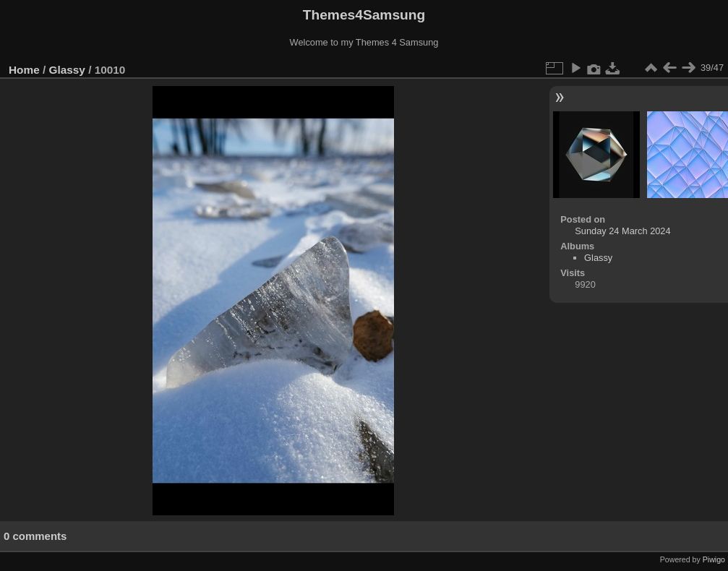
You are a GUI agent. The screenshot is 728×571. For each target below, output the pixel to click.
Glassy (67, 70)
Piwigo (714, 559)
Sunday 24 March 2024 (622, 231)
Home (24, 70)
